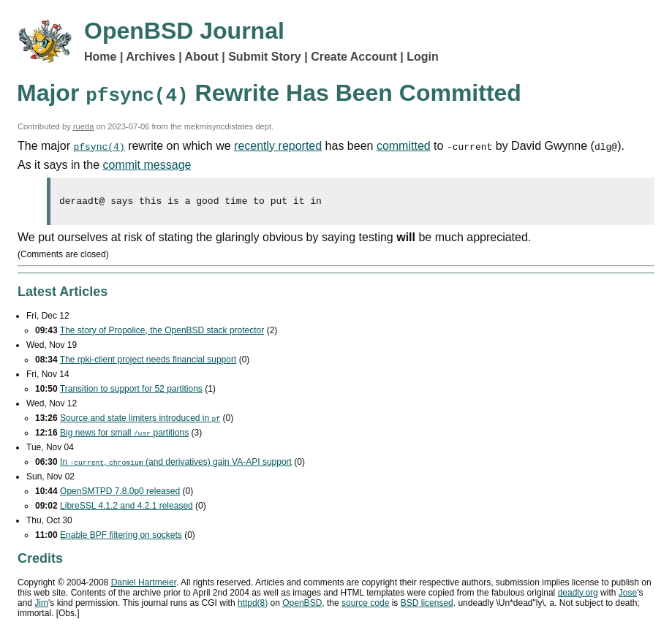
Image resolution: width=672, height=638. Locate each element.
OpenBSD (302, 605)
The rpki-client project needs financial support (148, 362)
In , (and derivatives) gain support (176, 464)
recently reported (278, 146)
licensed (427, 605)
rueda (84, 126)
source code (365, 605)
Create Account (354, 57)
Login (423, 57)
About (202, 57)
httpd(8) (253, 605)
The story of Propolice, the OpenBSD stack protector (162, 333)
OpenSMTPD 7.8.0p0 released (120, 493)
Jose (628, 595)
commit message (147, 165)
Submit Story (265, 57)
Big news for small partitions (124, 435)
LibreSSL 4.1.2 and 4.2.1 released (127, 508)
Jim (41, 605)
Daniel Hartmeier (144, 585)
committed (404, 146)
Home (100, 57)
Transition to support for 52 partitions (131, 391)
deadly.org (578, 595)
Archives (151, 57)
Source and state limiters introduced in (140, 420)
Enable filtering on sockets (121, 537)
